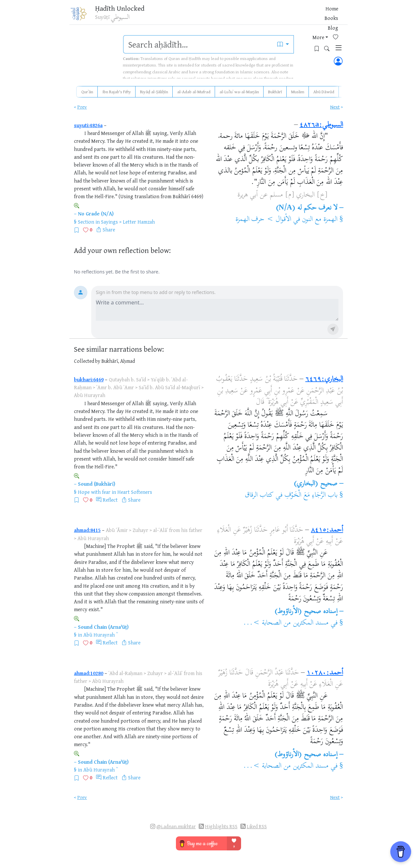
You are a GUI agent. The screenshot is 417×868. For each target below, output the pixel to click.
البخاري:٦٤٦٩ (324, 379)
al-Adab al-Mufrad (194, 92)
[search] (198, 44)
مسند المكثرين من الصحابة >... (286, 623)
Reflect (110, 500)
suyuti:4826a (88, 125)
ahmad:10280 (89, 673)
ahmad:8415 (87, 530)
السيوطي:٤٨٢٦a (321, 125)
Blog (264, 16)
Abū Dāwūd (324, 92)
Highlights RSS (221, 826)
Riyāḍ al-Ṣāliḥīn (154, 92)
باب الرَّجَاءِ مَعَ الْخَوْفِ (311, 495)
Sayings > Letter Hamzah (128, 222)
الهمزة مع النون (320, 220)
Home (229, 16)
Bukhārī (275, 92)
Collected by (87, 361)
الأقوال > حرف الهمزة (264, 220)
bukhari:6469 (89, 379)
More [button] (280, 16)
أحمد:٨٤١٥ (327, 530)
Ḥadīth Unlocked (126, 9)
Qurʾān (87, 92)
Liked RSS (257, 826)
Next (335, 107)
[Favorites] (300, 15)
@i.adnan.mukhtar (176, 826)
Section (86, 222)
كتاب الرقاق (259, 495)
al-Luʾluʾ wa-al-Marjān (239, 92)
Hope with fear (94, 492)
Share (109, 229)
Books (247, 16)
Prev (82, 107)
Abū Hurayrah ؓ (100, 635)
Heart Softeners (135, 492)
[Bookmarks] (310, 15)
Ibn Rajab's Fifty (117, 92)
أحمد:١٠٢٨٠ (325, 673)
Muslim (298, 92)
